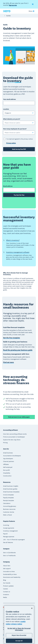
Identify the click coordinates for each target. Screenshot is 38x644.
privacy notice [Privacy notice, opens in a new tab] (17, 624)
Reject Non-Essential (19, 635)
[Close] (32, 608)
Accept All (19, 641)
